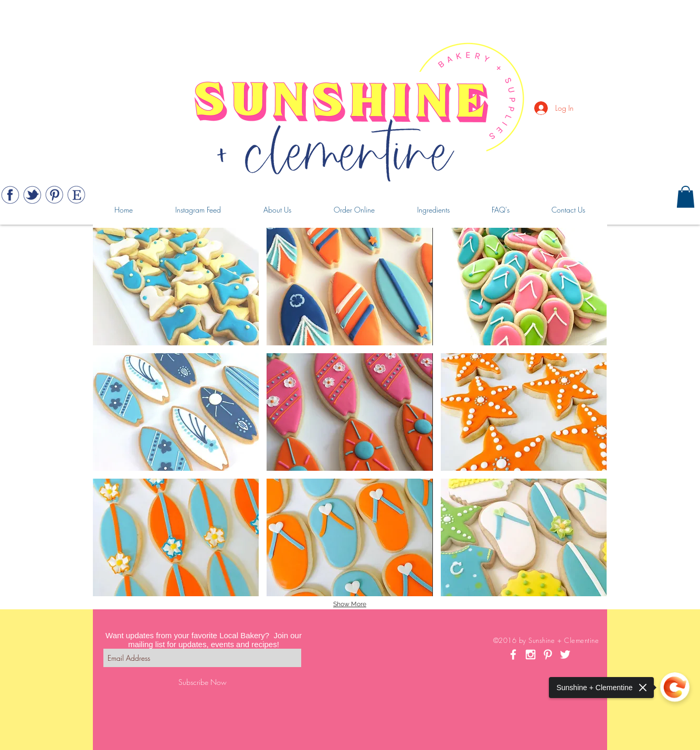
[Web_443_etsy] (76, 195)
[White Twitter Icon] (565, 654)
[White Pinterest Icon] (548, 654)
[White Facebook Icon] (513, 654)
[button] (686, 197)
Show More (350, 604)
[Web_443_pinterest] (54, 195)
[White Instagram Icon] (531, 654)
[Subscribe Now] (202, 682)
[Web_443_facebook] (10, 195)
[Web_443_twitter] (32, 195)
